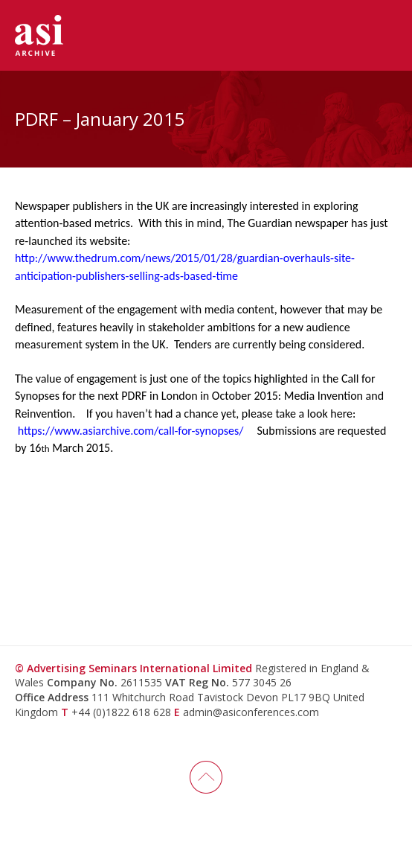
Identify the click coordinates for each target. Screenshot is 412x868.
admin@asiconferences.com (251, 712)
